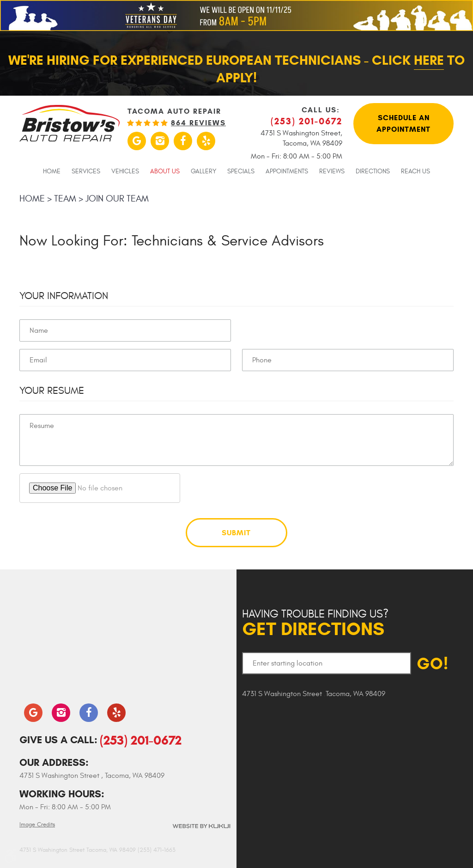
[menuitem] (52, 171)
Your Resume (52, 391)
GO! (433, 663)
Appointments (287, 171)
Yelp (206, 141)
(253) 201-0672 (141, 740)
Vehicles (125, 171)
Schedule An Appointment (403, 124)
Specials (241, 171)
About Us (165, 171)
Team (65, 199)
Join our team (117, 199)
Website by (201, 826)
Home (52, 171)
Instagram (160, 141)
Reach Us (415, 171)
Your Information (64, 296)
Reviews (332, 171)
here (429, 60)
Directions (373, 171)
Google (137, 141)
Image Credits (37, 825)
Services (86, 171)
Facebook (183, 141)
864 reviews (198, 123)
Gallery (203, 171)
